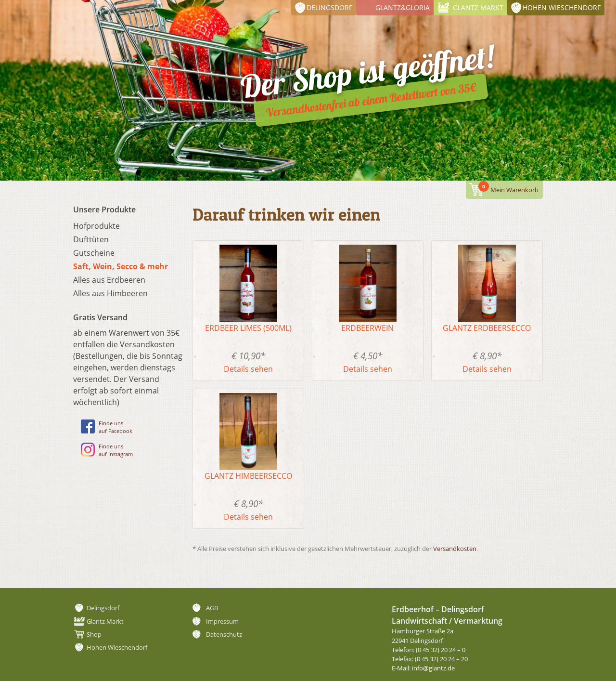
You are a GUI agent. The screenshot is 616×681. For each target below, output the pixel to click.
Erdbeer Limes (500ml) (248, 328)
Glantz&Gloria (403, 7)
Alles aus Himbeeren (110, 293)
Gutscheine (94, 253)
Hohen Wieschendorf (562, 7)
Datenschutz (224, 634)
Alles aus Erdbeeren (109, 280)
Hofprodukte (96, 226)
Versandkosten (455, 549)
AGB (212, 608)
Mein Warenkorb (508, 188)
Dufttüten (91, 239)
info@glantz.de (433, 668)
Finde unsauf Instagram (107, 450)
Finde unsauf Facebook (107, 427)
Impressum (222, 621)
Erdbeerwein (367, 328)
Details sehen (248, 369)
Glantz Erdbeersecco (487, 328)
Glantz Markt (478, 7)
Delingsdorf (329, 7)
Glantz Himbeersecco (248, 476)
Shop (94, 634)
